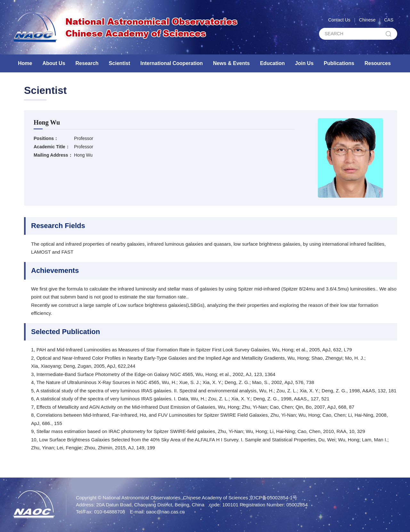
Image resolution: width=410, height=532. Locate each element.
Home (25, 63)
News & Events (231, 63)
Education (272, 63)
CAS (389, 20)
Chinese (367, 20)
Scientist (120, 63)
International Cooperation (172, 63)
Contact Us (339, 20)
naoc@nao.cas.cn (165, 512)
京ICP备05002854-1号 (273, 498)
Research (87, 63)
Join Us (304, 63)
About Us (54, 63)
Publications (339, 63)
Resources (378, 63)
